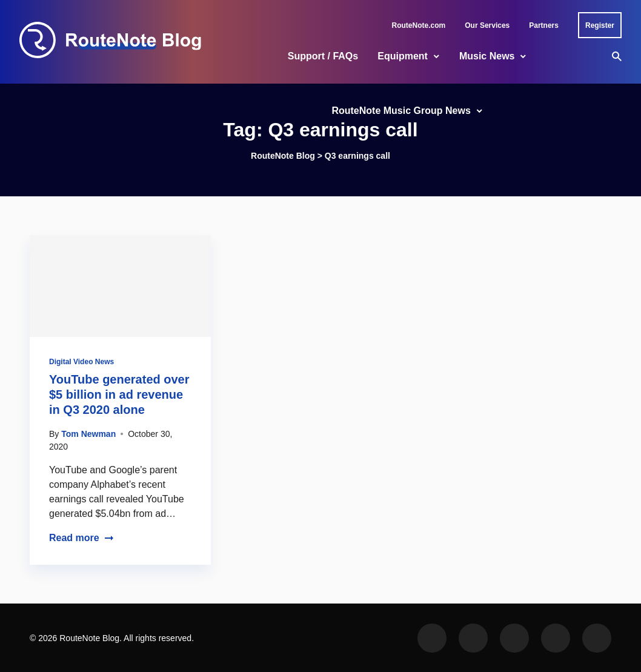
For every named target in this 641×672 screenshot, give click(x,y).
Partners (544, 25)
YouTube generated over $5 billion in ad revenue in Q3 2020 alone (119, 394)
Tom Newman (88, 434)
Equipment (403, 56)
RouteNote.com (419, 25)
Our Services (487, 25)
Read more (81, 538)
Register (600, 25)
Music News (487, 56)
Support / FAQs (323, 56)
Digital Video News (81, 362)
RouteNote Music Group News (401, 111)
